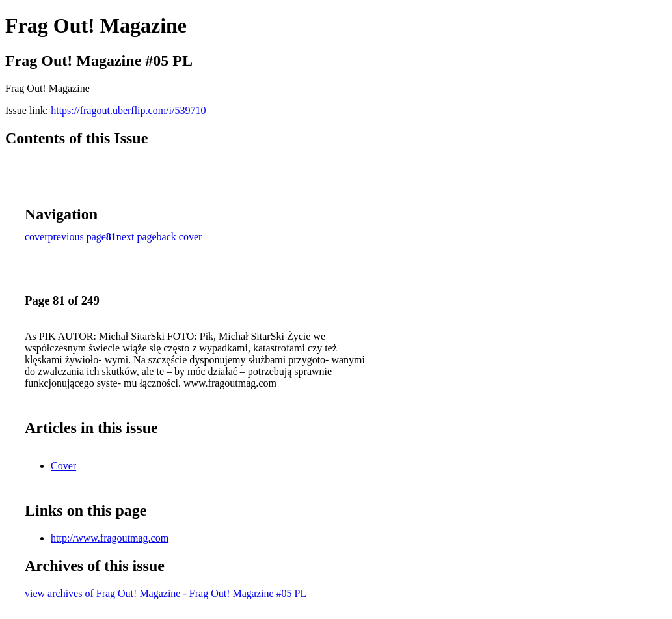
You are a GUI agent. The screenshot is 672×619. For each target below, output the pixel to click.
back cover (180, 237)
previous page (77, 237)
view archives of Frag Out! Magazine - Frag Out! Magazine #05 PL (166, 593)
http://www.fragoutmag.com (110, 538)
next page (137, 237)
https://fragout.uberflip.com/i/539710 (128, 110)
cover (36, 237)
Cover (63, 466)
